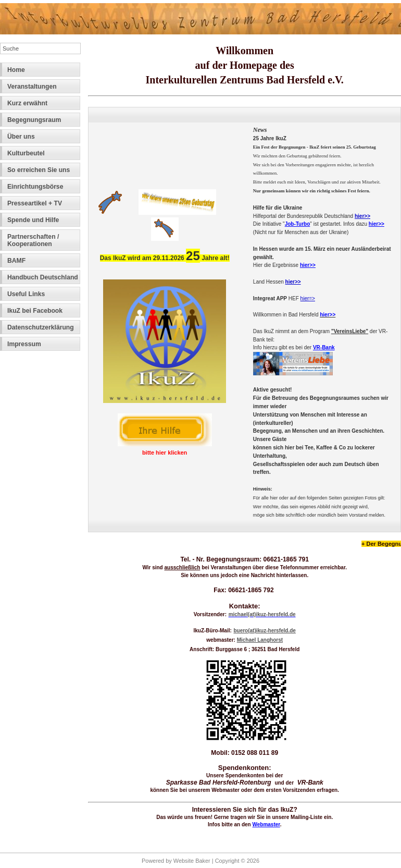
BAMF (16, 261)
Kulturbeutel (26, 153)
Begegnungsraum (34, 120)
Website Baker (192, 861)
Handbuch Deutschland (43, 277)
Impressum (24, 344)
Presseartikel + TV (35, 203)
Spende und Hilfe (33, 220)
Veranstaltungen (32, 87)
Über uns (21, 137)
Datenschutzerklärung (41, 327)
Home (16, 70)
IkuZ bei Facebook (35, 311)
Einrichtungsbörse (35, 187)
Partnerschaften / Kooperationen (33, 240)
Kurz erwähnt (27, 103)
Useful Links (26, 294)
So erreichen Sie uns (39, 170)
